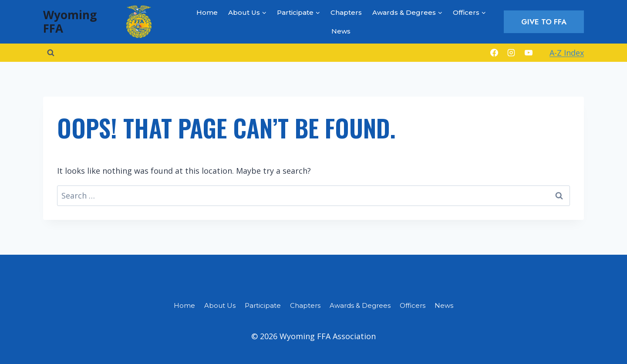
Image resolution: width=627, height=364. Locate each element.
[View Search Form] (51, 53)
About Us (220, 305)
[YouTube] (529, 53)
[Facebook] (494, 53)
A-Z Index (567, 53)
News (341, 31)
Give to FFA (544, 22)
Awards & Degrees (360, 305)
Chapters (346, 12)
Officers (413, 305)
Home (207, 12)
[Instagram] (511, 53)
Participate (263, 305)
